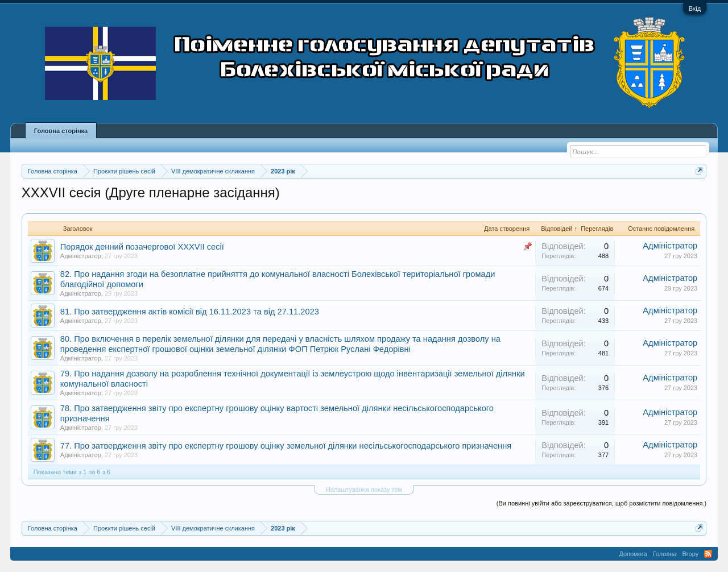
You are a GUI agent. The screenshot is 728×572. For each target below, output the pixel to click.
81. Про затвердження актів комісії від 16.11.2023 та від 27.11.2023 (190, 312)
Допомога (633, 554)
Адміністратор (81, 256)
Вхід (695, 9)
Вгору (690, 554)
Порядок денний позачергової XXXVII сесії (142, 247)
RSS (708, 554)
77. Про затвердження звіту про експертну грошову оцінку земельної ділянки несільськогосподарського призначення (286, 446)
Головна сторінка (61, 131)
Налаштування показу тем (364, 490)
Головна (665, 554)
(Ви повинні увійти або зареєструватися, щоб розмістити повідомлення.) (601, 503)
